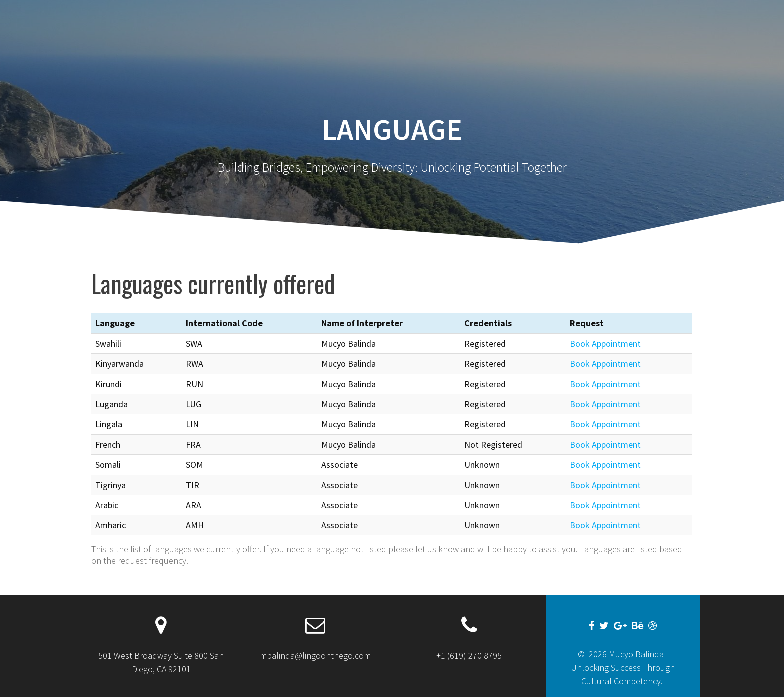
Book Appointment (605, 344)
